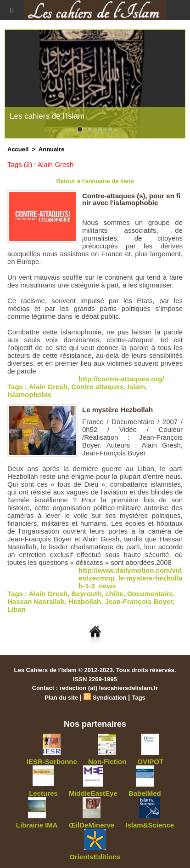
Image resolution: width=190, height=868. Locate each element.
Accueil (18, 149)
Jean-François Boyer (139, 601)
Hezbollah (85, 601)
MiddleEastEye (93, 793)
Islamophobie (30, 394)
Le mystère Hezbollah (117, 410)
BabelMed (145, 793)
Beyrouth (86, 594)
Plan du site (61, 698)
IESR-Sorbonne (52, 762)
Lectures (43, 793)
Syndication (110, 698)
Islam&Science (150, 825)
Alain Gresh (48, 387)
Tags (138, 698)
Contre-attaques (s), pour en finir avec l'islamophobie (131, 199)
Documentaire (150, 594)
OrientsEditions (95, 857)
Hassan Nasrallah (36, 601)
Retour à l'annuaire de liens (95, 181)
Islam (136, 387)
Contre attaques (97, 387)
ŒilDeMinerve (92, 825)
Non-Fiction (107, 762)
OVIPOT (151, 762)
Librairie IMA (37, 825)
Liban (17, 609)
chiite (114, 594)
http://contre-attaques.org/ (121, 379)
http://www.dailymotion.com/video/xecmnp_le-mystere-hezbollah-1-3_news (131, 578)
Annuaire (51, 149)
